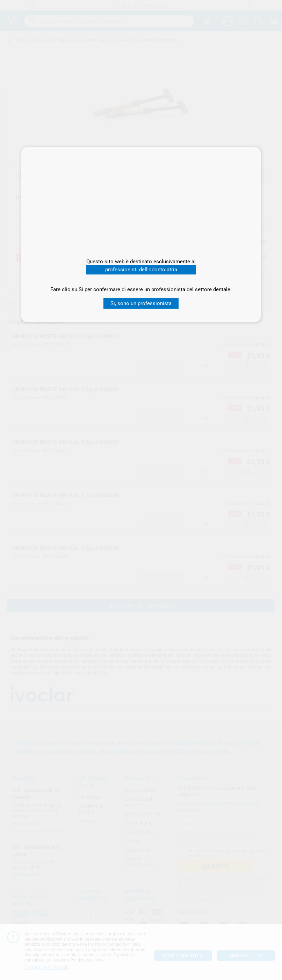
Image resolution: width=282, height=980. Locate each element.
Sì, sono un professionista (141, 303)
